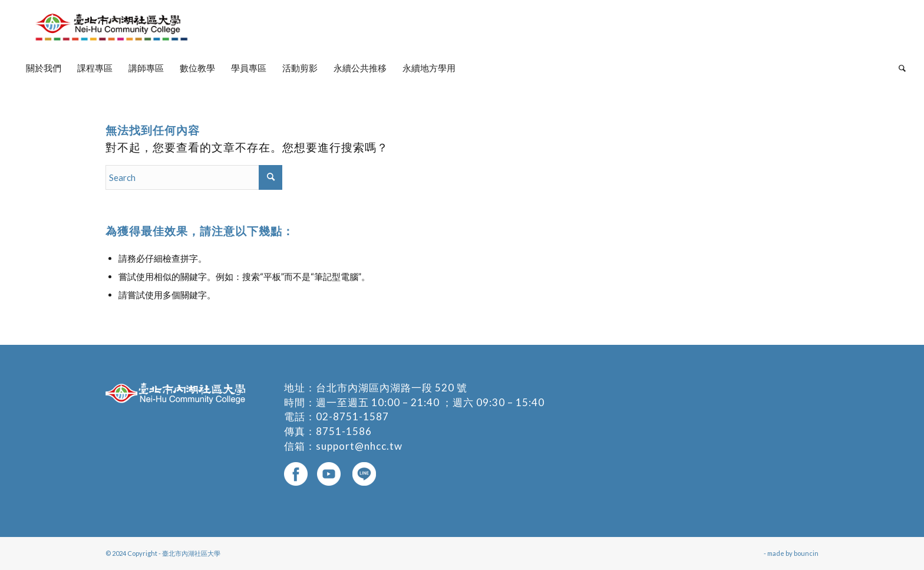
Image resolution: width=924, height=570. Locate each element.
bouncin (806, 553)
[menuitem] (44, 68)
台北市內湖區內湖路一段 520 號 (392, 388)
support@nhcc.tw (359, 446)
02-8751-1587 (352, 416)
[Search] (898, 68)
